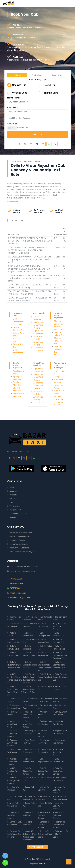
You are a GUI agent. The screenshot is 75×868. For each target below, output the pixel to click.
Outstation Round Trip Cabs (21, 533)
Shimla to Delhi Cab (30, 804)
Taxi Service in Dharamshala (45, 700)
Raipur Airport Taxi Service (59, 741)
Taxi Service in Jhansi (45, 618)
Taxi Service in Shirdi (60, 707)
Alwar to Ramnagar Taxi (58, 341)
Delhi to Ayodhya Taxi (28, 634)
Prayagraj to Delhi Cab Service (30, 798)
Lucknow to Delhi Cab (13, 788)
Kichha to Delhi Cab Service (15, 823)
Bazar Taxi (31, 859)
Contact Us (14, 495)
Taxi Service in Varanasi (30, 625)
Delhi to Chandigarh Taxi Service (14, 781)
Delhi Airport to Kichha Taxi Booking (60, 834)
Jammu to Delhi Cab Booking (58, 806)
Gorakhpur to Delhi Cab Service (60, 798)
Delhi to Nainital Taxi (27, 647)
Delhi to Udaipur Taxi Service (28, 771)
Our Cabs (13, 499)
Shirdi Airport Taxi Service (29, 751)
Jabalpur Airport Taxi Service (12, 733)
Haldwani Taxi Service (14, 618)
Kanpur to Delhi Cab (30, 788)
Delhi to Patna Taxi (45, 647)
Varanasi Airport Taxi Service (12, 762)
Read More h (13, 202)
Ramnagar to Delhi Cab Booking (44, 815)
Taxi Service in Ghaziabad (30, 618)
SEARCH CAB (38, 134)
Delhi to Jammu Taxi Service (58, 771)
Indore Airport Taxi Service (60, 723)
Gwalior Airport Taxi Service (45, 723)
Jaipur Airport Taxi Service (29, 732)
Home (12, 487)
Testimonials (15, 506)
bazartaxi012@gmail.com (20, 598)
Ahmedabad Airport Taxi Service (38, 386)
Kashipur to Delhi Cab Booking (59, 815)
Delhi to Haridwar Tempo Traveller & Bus (14, 665)
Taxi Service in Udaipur (60, 688)
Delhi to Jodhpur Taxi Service (43, 771)
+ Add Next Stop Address (19, 118)
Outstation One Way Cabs (20, 537)
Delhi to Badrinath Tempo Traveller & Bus (60, 665)
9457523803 (15, 588)
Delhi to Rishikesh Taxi (13, 654)
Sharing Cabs (51, 93)
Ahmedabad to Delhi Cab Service (38, 351)
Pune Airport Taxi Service (44, 741)
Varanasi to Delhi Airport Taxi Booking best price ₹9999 (30, 836)
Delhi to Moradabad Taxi (14, 647)
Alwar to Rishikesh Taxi (58, 349)
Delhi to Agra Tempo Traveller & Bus (45, 677)
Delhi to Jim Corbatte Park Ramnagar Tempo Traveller (30, 678)
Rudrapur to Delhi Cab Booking (13, 815)
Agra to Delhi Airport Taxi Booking (39, 325)
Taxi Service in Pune (30, 707)
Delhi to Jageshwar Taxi (14, 641)
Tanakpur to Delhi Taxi (28, 823)
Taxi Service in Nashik (14, 713)
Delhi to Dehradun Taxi (43, 625)
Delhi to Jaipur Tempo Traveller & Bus (60, 677)
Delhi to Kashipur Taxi (43, 641)
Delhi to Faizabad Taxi (58, 760)
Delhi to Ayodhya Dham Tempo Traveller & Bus (15, 678)
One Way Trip (19, 85)
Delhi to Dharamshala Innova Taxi (18, 322)
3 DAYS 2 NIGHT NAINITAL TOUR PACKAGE (59, 402)
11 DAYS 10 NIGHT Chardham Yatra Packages (60, 374)
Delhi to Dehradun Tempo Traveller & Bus (60, 655)
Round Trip (50, 85)
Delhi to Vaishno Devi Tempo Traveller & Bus (15, 691)
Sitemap (13, 517)
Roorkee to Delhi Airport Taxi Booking (45, 834)
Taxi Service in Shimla (30, 700)
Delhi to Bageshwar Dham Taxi (45, 762)
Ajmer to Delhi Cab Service (14, 804)
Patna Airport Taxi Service (29, 741)
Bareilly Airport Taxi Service (60, 713)
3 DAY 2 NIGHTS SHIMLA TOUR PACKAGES (59, 394)
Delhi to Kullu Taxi (29, 779)
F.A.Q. (12, 502)
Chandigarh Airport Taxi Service (13, 724)
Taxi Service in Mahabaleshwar (14, 707)
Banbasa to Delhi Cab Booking (43, 825)
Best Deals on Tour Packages (22, 552)
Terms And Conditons (18, 514)
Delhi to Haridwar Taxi (58, 634)
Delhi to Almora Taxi (12, 634)
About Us (13, 491)
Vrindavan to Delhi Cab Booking (59, 790)
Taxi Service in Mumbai (60, 700)
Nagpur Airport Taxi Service (60, 732)
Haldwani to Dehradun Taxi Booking (59, 825)
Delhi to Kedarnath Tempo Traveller (30, 665)
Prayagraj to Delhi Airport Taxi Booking (14, 834)
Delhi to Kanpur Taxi (30, 641)
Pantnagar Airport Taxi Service (13, 743)
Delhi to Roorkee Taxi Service (13, 771)
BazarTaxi (42, 864)
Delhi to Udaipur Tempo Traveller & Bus (29, 689)
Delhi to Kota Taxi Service (59, 779)
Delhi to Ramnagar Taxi (59, 647)
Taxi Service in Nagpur (45, 707)
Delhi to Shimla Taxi (45, 779)
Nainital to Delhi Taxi (28, 814)
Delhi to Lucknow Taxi (58, 641)
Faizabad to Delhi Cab (44, 798)
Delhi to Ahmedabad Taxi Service (18, 353)
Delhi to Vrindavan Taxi (28, 760)
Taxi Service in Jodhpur (14, 700)
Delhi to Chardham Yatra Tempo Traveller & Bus (45, 666)
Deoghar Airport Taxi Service (27, 724)
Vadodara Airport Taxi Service (58, 752)
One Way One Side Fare (19, 548)
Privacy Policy (15, 510)
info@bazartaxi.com (18, 593)
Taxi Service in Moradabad (14, 625)
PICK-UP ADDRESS (14, 98)
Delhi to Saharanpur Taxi (29, 654)
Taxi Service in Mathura (60, 618)
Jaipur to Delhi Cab (15, 798)
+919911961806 (16, 584)
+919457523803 (16, 579)
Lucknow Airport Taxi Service (42, 733)
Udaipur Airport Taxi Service (45, 751)
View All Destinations (38, 847)
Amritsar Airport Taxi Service (42, 715)
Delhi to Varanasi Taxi (43, 654)
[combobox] (12, 128)
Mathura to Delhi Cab (43, 788)
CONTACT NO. (12, 124)
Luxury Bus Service (17, 540)
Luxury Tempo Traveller (19, 544)
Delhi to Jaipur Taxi (45, 688)
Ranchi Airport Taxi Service (14, 751)
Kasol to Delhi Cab (45, 804)
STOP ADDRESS (13, 108)
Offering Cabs (20, 93)
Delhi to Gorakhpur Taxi (44, 634)
